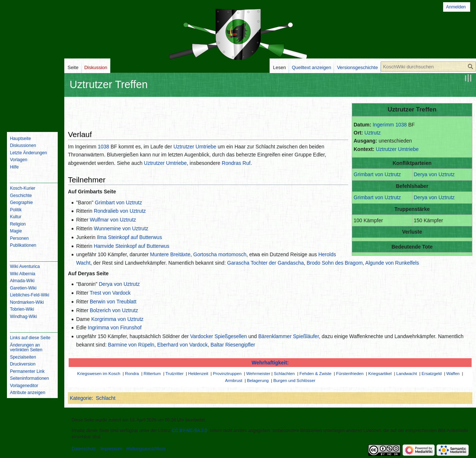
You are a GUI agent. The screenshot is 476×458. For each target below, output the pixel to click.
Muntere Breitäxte (170, 254)
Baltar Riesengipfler (233, 345)
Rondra (132, 373)
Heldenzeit (198, 373)
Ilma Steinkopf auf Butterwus (129, 237)
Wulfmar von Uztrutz (113, 220)
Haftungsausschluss (146, 449)
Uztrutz (373, 133)
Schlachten (284, 373)
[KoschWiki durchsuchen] (428, 67)
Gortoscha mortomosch (220, 254)
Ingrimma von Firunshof (115, 328)
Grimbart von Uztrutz (377, 174)
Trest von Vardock (110, 293)
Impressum (111, 449)
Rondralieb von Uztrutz (120, 211)
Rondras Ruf (236, 163)
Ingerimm (383, 125)
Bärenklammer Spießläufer (289, 336)
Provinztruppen (227, 373)
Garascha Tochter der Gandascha (266, 263)
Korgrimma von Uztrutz (117, 319)
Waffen (453, 373)
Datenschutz (84, 449)
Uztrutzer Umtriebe (397, 149)
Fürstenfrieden (350, 373)
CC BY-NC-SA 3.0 (190, 431)
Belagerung (258, 380)
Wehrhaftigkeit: (270, 363)
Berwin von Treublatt (113, 302)
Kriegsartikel (380, 373)
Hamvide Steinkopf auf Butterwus (132, 246)
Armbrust (234, 380)
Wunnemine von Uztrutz (121, 228)
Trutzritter (174, 373)
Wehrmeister (258, 373)
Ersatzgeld (432, 373)
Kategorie (81, 398)
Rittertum (152, 373)
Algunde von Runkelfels (392, 263)
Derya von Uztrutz (434, 174)
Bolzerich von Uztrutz (114, 310)
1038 (401, 125)
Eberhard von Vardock (182, 345)
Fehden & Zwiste (315, 373)
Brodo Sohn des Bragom (335, 263)
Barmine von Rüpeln (131, 345)
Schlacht (106, 398)
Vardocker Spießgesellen (219, 336)
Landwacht (407, 373)
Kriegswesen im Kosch (99, 373)
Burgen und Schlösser (294, 380)
